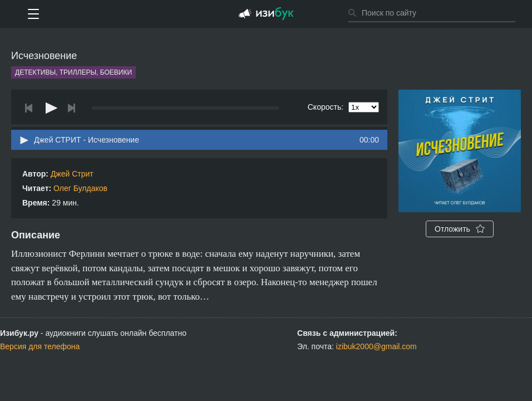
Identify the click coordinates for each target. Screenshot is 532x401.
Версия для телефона (40, 346)
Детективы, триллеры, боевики (73, 72)
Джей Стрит (72, 174)
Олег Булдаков (80, 188)
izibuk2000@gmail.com (376, 346)
